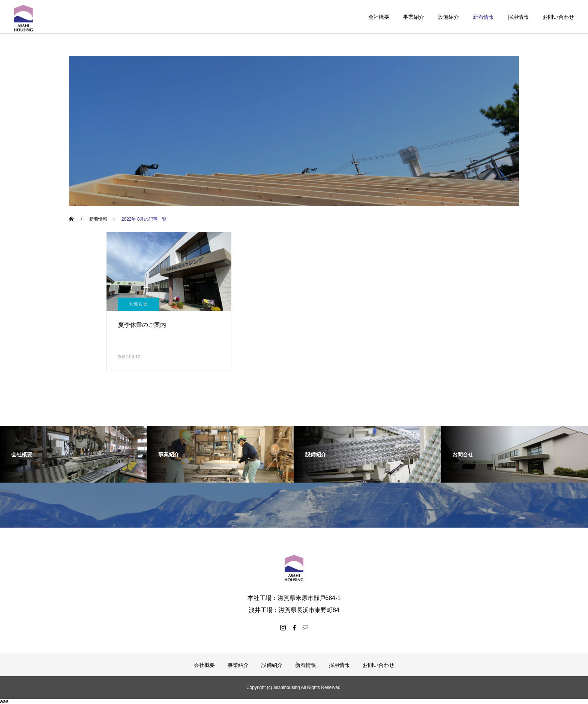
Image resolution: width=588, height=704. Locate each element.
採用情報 (518, 17)
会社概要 (379, 17)
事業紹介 (414, 17)
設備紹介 (448, 17)
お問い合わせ (558, 17)
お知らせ (138, 304)
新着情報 (483, 17)
